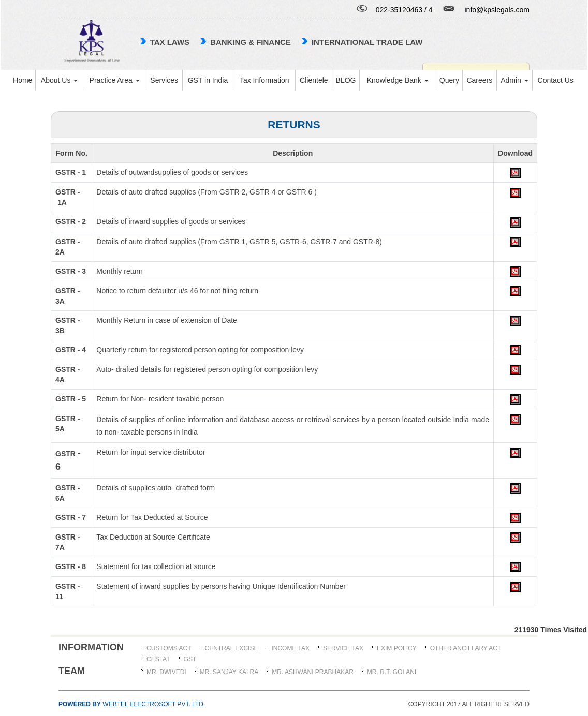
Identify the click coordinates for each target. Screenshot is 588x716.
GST (190, 659)
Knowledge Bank (398, 80)
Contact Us (556, 80)
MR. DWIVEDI (166, 672)
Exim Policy (397, 648)
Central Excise (231, 648)
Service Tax (343, 648)
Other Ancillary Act (466, 648)
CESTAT (158, 659)
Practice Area (115, 80)
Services (164, 80)
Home (23, 80)
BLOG (346, 80)
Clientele (314, 80)
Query (449, 80)
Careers (479, 80)
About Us (59, 80)
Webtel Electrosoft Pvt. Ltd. (132, 704)
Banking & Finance (251, 42)
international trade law (367, 42)
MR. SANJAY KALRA (229, 672)
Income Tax (290, 648)
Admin (514, 80)
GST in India (208, 80)
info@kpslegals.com (497, 10)
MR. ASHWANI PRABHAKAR (313, 672)
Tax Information (264, 80)
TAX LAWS (170, 42)
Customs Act (169, 648)
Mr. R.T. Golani (392, 672)
